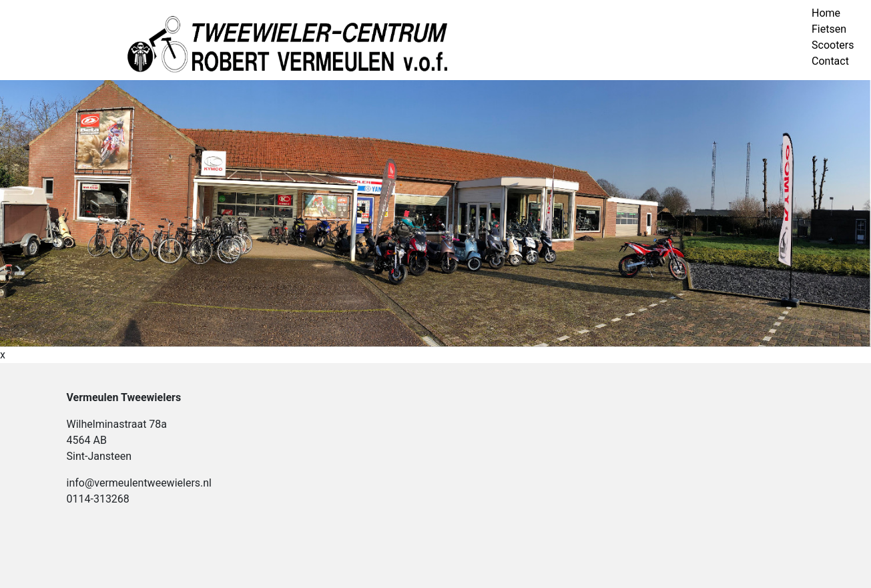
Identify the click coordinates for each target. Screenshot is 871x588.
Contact (830, 61)
